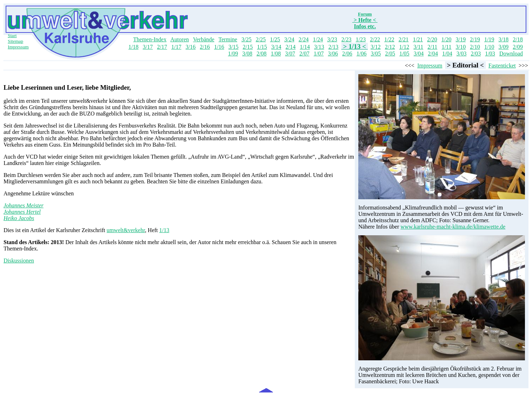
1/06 (361, 54)
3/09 (503, 47)
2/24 (304, 39)
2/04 (433, 54)
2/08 (262, 54)
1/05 (404, 54)
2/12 (390, 47)
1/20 (446, 39)
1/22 (389, 39)
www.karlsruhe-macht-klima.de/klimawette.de (453, 227)
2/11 (432, 47)
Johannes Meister (23, 205)
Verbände (204, 39)
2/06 (347, 54)
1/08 (276, 54)
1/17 (176, 47)
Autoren (180, 39)
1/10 (489, 47)
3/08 (247, 54)
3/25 (246, 39)
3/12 (376, 47)
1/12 (404, 47)
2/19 (475, 39)
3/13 (319, 47)
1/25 (275, 39)
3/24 (289, 39)
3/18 (503, 39)
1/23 (361, 39)
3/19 (461, 39)
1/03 (490, 54)
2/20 (432, 39)
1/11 (447, 47)
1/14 (305, 47)
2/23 (346, 39)
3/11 (418, 47)
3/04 (419, 54)
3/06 (333, 54)
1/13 (164, 230)
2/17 (162, 47)
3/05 (376, 54)
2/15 (247, 47)
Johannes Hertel (22, 212)
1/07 (318, 54)
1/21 (418, 39)
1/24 (318, 39)
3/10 (461, 47)
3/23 (332, 39)
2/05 (390, 54)
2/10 (475, 47)
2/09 (518, 47)
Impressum (18, 47)
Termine (228, 39)
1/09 (233, 54)
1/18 (133, 47)
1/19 (489, 39)
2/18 (518, 39)
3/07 (290, 54)
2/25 (261, 39)
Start (12, 36)
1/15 (262, 47)
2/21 (404, 39)
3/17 (148, 47)
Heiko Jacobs (19, 218)
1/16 (219, 47)
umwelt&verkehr (126, 230)
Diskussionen (19, 261)
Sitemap (16, 41)
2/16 (205, 47)
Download (511, 54)
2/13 (333, 47)
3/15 (233, 47)
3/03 (461, 54)
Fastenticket (502, 66)
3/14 (276, 47)
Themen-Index (150, 39)
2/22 (375, 39)
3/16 (191, 47)
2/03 (476, 54)
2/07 (304, 54)
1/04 (447, 54)
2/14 (291, 47)
